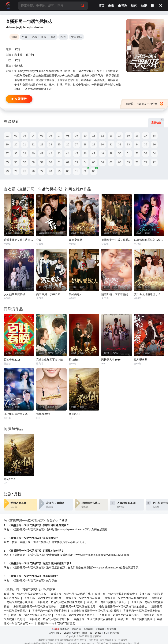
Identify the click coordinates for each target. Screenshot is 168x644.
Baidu (67, 633)
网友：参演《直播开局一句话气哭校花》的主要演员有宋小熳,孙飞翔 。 (46, 542)
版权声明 (100, 629)
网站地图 (115, 633)
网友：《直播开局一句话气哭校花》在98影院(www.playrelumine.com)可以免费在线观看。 (57, 529)
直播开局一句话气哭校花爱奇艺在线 (25, 594)
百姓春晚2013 (12, 360)
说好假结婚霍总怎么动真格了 (149, 240)
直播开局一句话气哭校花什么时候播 (126, 598)
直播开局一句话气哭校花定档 (49, 611)
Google (76, 633)
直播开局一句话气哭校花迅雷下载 (49, 619)
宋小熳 (18, 55)
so (91, 633)
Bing (85, 633)
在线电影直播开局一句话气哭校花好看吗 (95, 611)
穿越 (34, 37)
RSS (59, 633)
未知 (17, 49)
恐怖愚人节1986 (111, 360)
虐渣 (53, 37)
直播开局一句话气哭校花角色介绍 (119, 615)
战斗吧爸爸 (141, 360)
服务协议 (64, 629)
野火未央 (74, 360)
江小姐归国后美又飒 (16, 414)
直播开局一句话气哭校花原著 (83, 598)
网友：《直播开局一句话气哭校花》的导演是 (30, 580)
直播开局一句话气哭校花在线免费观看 (60, 602)
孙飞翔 (30, 55)
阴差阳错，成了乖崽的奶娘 (116, 294)
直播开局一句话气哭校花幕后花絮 (31, 615)
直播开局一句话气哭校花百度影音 (94, 619)
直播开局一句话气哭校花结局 (78, 607)
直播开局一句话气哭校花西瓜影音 (115, 594)
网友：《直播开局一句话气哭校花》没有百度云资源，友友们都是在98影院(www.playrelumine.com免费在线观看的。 (72, 568)
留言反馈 (112, 629)
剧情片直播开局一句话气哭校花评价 (35, 607)
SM (106, 633)
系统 (44, 37)
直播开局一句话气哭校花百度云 (56, 623)
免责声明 (88, 629)
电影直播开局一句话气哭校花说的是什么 (123, 607)
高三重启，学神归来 (48, 294)
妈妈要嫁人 (76, 294)
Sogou (98, 633)
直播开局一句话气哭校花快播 (135, 619)
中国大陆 (77, 37)
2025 (63, 37)
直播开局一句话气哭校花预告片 (43, 598)
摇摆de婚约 (43, 414)
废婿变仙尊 (76, 240)
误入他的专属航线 (14, 294)
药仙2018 (75, 414)
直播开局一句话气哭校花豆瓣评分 (107, 602)
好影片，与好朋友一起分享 (144, 104)
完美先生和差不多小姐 (50, 360)
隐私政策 (76, 629)
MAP (51, 633)
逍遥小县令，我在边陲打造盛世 (19, 240)
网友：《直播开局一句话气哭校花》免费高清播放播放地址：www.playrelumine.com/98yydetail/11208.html (67, 555)
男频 (25, 37)
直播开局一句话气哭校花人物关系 (75, 615)
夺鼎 (39, 240)
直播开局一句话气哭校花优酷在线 (71, 594)
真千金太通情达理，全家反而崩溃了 (149, 294)
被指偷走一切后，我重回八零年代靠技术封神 (116, 240)
